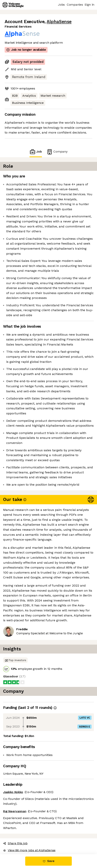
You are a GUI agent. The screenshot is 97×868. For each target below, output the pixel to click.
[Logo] (13, 5)
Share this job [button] (15, 843)
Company (57, 152)
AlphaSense (59, 22)
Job (36, 152)
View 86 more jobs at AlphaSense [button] (29, 850)
